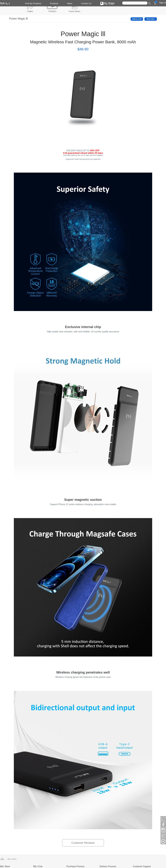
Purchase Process (75, 866)
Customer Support (142, 866)
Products (54, 3)
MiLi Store (5, 866)
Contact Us (86, 3)
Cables (30, 11)
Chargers (52, 11)
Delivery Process (108, 866)
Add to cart (137, 19)
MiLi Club (38, 866)
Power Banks (74, 11)
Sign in (163, 3)
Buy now (151, 19)
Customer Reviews (83, 843)
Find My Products (33, 3)
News (70, 3)
